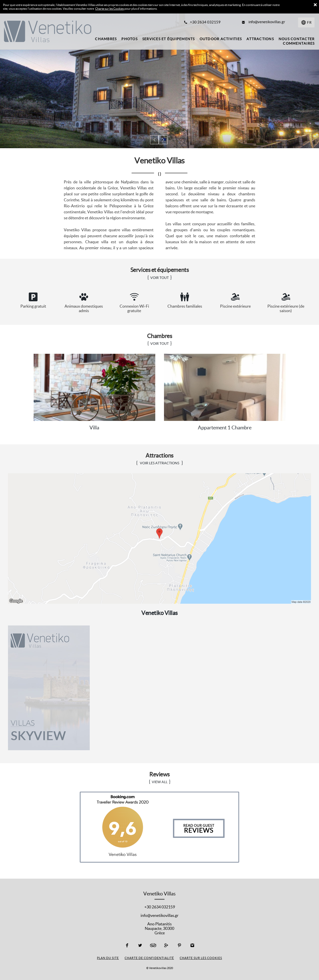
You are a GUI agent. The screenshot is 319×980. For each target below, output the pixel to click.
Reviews (159, 774)
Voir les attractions (159, 463)
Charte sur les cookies (201, 958)
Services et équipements (160, 270)
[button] (155, 140)
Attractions (160, 455)
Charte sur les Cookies (110, 9)
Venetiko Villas (159, 613)
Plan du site (108, 958)
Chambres (159, 336)
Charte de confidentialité (149, 958)
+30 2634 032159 (160, 907)
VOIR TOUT (159, 278)
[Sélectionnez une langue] (306, 22)
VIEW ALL (160, 782)
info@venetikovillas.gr (159, 915)
